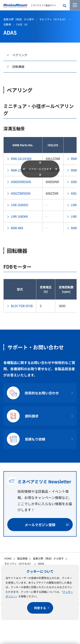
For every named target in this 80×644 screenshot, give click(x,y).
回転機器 (18, 67)
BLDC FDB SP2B (22, 306)
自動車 (7, 24)
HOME (8, 558)
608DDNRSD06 (21, 182)
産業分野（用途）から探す (48, 558)
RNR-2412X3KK (21, 159)
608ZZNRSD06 (21, 193)
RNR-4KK (17, 228)
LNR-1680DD (20, 205)
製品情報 (22, 558)
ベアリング (20, 55)
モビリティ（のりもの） (18, 563)
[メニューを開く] (75, 5)
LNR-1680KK (19, 216)
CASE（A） (23, 24)
